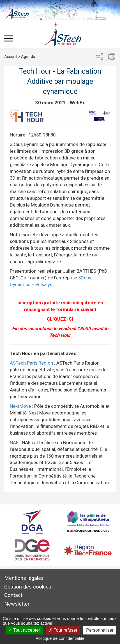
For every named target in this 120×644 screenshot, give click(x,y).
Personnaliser (100, 630)
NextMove (20, 406)
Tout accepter (24, 630)
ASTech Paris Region (31, 363)
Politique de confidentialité (60, 638)
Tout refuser (63, 630)
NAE (14, 443)
